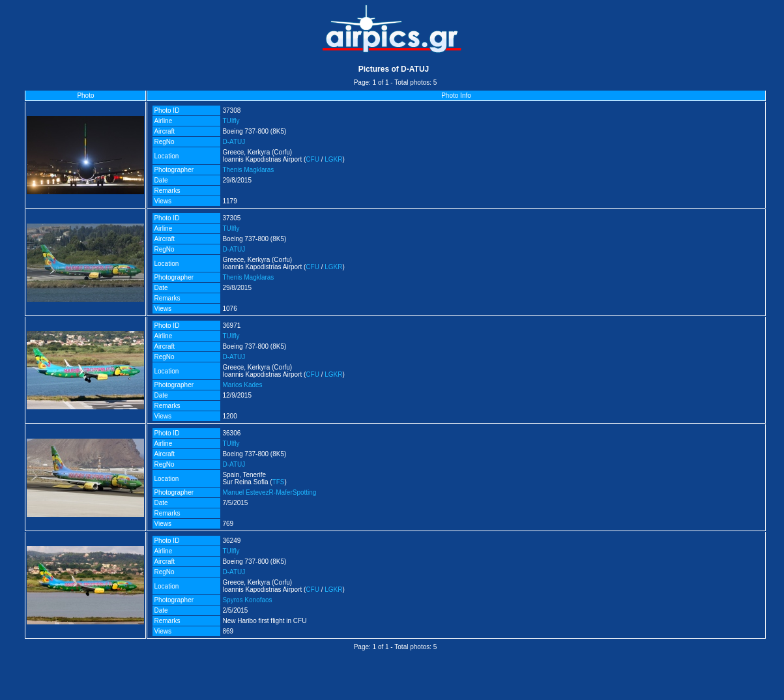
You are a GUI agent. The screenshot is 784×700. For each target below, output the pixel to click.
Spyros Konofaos (247, 600)
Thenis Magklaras (248, 170)
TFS (279, 482)
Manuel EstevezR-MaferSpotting (269, 492)
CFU (312, 159)
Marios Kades (242, 385)
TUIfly (231, 121)
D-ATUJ (234, 142)
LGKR (333, 159)
